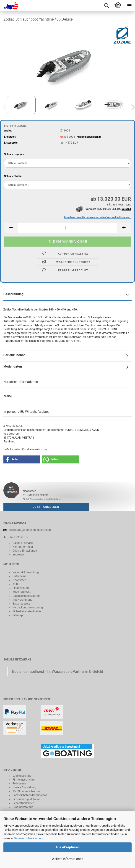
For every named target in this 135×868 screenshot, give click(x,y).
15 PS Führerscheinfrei (26, 791)
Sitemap (18, 615)
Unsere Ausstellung (24, 787)
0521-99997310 (19, 537)
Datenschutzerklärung (28, 838)
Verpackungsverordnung (28, 608)
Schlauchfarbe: (13, 176)
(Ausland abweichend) (88, 137)
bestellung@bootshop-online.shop (30, 530)
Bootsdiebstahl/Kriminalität (30, 795)
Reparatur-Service (23, 803)
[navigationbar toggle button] (129, 6)
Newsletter (19, 580)
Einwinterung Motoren (26, 799)
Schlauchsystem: (14, 154)
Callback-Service (23, 543)
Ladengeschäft (22, 776)
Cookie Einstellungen (25, 551)
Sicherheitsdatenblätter (27, 611)
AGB (15, 584)
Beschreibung (13, 294)
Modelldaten (13, 366)
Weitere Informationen (67, 859)
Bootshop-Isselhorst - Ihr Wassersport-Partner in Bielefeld (58, 672)
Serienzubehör (14, 355)
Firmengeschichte (23, 780)
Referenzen (19, 784)
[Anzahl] (67, 228)
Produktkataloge (23, 807)
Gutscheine (19, 576)
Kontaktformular (23, 547)
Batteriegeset (21, 604)
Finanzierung (21, 588)
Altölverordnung (22, 600)
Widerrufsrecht (22, 592)
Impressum (19, 555)
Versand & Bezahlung (26, 572)
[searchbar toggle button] (106, 6)
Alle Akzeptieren (68, 847)
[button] (11, 228)
